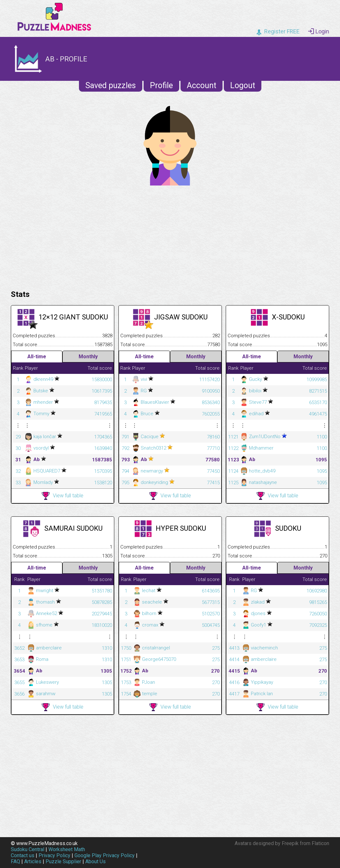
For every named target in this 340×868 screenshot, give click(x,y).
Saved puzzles (111, 85)
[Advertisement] (170, 236)
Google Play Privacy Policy (105, 855)
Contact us (23, 855)
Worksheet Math (67, 849)
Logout (243, 85)
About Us (96, 861)
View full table (63, 496)
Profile (161, 85)
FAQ (15, 861)
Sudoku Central (28, 849)
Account (202, 85)
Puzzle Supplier (63, 861)
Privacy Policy (54, 855)
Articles (33, 861)
